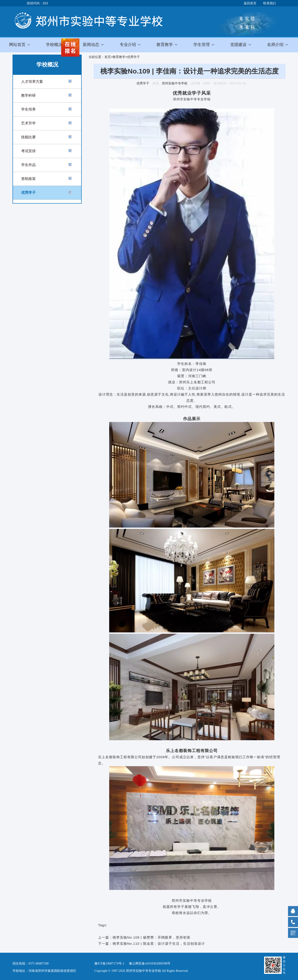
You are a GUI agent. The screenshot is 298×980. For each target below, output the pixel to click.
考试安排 (28, 151)
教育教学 (119, 57)
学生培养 (28, 109)
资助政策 (28, 179)
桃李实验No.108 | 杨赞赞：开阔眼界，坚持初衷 (152, 937)
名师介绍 (275, 45)
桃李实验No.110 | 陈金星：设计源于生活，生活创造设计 (159, 943)
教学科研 (28, 95)
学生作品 (28, 165)
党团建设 (238, 45)
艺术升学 (28, 123)
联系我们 (270, 3)
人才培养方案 (32, 82)
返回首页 (250, 3)
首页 (108, 57)
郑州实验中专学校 (175, 83)
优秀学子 (28, 193)
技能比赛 (28, 137)
